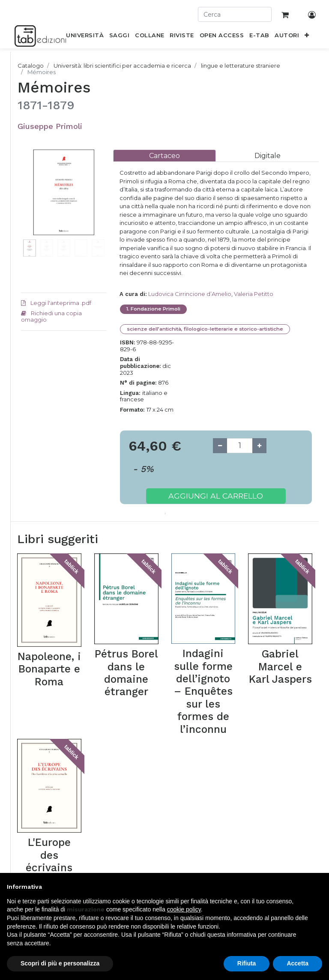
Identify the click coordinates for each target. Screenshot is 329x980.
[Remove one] (220, 446)
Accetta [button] (298, 963)
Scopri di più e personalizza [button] (60, 963)
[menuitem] (85, 37)
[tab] (164, 156)
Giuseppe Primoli (50, 126)
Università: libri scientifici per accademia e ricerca (122, 66)
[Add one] (259, 446)
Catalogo (31, 66)
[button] (307, 37)
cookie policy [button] (184, 909)
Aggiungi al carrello (216, 496)
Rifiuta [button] (247, 963)
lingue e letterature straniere (241, 66)
